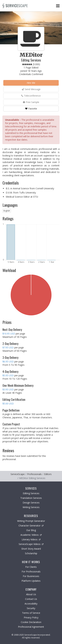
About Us (31, 594)
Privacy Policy (31, 617)
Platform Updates (31, 581)
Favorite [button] (31, 109)
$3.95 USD (8, 389)
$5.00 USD (8, 404)
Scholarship (31, 553)
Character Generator (31, 526)
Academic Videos (31, 535)
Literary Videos (31, 539)
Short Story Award (31, 549)
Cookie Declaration (31, 622)
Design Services (31, 503)
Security (31, 608)
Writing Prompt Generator (31, 521)
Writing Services (31, 507)
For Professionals (31, 571)
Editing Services (31, 493)
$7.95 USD (8, 347)
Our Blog (31, 530)
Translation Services (31, 498)
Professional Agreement (31, 627)
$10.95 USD (9, 334)
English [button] (7, 211)
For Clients (31, 567)
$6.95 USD (8, 362)
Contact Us (31, 599)
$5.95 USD (8, 375)
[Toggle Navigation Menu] (58, 6)
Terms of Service (31, 613)
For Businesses (31, 576)
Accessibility (31, 604)
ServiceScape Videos (31, 544)
